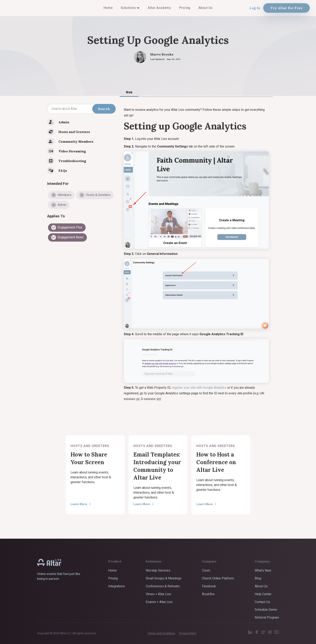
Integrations (117, 586)
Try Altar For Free (286, 8)
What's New (263, 571)
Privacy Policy (188, 633)
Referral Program (267, 618)
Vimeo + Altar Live (158, 594)
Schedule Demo (266, 610)
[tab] (129, 92)
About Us (261, 586)
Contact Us (262, 602)
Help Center (263, 594)
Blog (258, 578)
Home (112, 571)
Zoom (206, 571)
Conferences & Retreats (163, 586)
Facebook (209, 586)
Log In (255, 8)
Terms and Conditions (161, 633)
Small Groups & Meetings (164, 578)
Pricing (113, 578)
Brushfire (208, 594)
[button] (130, 8)
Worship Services (158, 571)
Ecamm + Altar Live (159, 602)
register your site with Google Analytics (199, 388)
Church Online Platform (218, 578)
